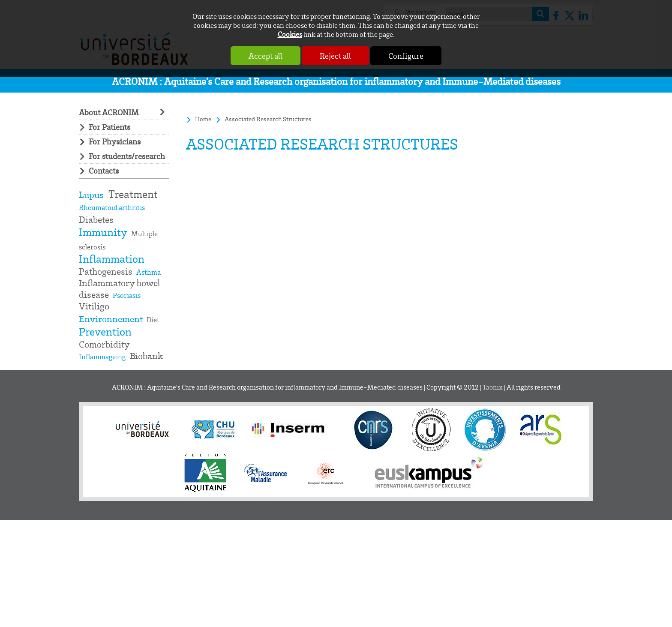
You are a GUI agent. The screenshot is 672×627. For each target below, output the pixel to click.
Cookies (290, 34)
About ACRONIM (109, 112)
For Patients (109, 127)
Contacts (104, 171)
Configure (406, 56)
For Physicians (115, 142)
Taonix (493, 387)
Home (203, 119)
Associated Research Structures (268, 119)
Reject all (335, 56)
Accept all (265, 56)
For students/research (127, 156)
